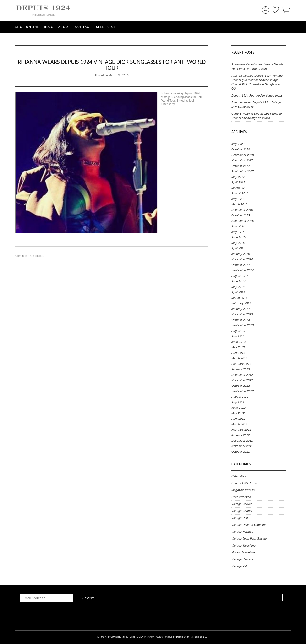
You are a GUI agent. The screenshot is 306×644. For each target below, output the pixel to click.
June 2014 (238, 281)
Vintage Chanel (242, 511)
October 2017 (241, 166)
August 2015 (240, 226)
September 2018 (243, 155)
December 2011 (242, 441)
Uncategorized (241, 497)
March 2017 (239, 188)
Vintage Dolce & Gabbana (249, 525)
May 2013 (238, 347)
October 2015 (241, 215)
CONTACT (83, 27)
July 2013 (238, 336)
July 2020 (238, 144)
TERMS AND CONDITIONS (111, 637)
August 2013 (240, 331)
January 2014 (241, 309)
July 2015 (238, 232)
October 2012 (241, 386)
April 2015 (238, 248)
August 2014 (240, 276)
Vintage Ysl (239, 566)
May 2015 (238, 243)
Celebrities (239, 476)
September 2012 (243, 391)
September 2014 (243, 270)
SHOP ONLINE (27, 27)
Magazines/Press (243, 490)
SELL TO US (106, 27)
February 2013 (241, 364)
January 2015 (241, 254)
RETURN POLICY (134, 637)
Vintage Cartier (242, 504)
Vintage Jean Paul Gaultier (250, 539)
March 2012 (239, 424)
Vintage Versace (243, 559)
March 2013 (239, 358)
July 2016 (238, 199)
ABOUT (64, 27)
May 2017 (238, 177)
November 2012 (242, 380)
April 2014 (238, 292)
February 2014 (241, 303)
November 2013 (242, 314)
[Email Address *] (47, 598)
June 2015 (238, 237)
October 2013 (241, 320)
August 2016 (240, 193)
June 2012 (238, 408)
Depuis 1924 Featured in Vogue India (257, 96)
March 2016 (239, 204)
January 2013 (241, 369)
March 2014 (239, 298)
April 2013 (238, 353)
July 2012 (238, 402)
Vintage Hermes (242, 532)
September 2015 (243, 221)
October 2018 (241, 150)
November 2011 (242, 446)
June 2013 (238, 342)
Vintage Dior (240, 518)
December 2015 (242, 210)
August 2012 (240, 397)
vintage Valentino (243, 553)
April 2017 (238, 182)
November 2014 (242, 259)
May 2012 (238, 413)
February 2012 (241, 430)
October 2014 (241, 265)
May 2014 (238, 287)
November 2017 (242, 161)
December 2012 (242, 375)
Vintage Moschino (243, 546)
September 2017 (243, 172)
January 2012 (241, 435)
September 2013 (243, 325)
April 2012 (238, 419)
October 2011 (241, 452)
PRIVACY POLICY (154, 637)
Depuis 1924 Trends (245, 483)
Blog (49, 27)
